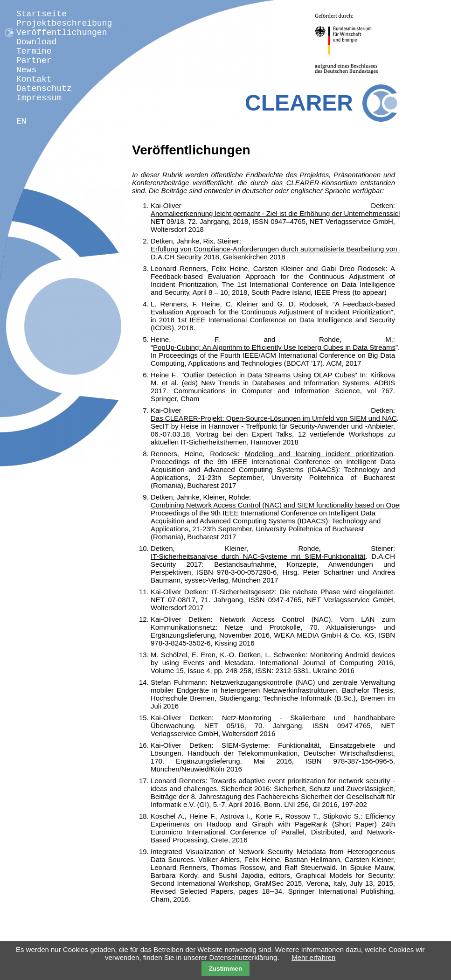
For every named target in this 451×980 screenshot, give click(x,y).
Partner (34, 61)
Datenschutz (44, 89)
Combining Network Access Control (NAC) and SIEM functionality (253, 505)
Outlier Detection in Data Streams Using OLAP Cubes (269, 375)
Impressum (39, 98)
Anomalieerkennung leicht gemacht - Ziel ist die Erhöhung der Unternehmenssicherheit (285, 213)
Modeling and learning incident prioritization (319, 454)
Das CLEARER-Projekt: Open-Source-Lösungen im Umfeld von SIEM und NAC (274, 418)
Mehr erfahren (313, 957)
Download (36, 42)
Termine (34, 51)
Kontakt (34, 79)
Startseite (42, 14)
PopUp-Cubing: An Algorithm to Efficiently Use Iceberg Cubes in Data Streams (274, 347)
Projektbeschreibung (64, 23)
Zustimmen (225, 969)
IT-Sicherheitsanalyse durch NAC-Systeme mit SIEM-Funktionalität (258, 556)
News (26, 70)
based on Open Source (391, 505)
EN (21, 121)
